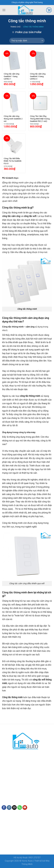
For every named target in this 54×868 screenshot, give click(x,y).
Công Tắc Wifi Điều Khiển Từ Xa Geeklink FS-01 (13, 161)
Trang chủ (15, 27)
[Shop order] (27, 41)
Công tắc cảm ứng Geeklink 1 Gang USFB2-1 (12, 76)
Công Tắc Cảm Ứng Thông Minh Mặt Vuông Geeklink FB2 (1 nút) (40, 119)
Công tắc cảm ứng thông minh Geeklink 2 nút (13, 119)
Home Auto (27, 861)
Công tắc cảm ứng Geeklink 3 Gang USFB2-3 (38, 76)
